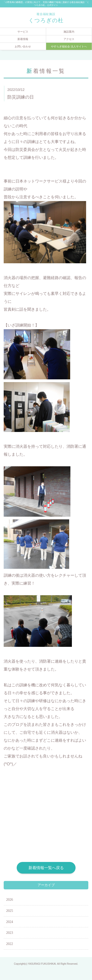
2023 (10, 933)
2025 (10, 911)
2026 (10, 900)
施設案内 (69, 32)
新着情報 (23, 39)
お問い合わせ (23, 46)
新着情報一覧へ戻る (46, 868)
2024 (10, 922)
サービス (23, 32)
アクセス (69, 39)
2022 (10, 944)
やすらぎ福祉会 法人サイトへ (69, 46)
